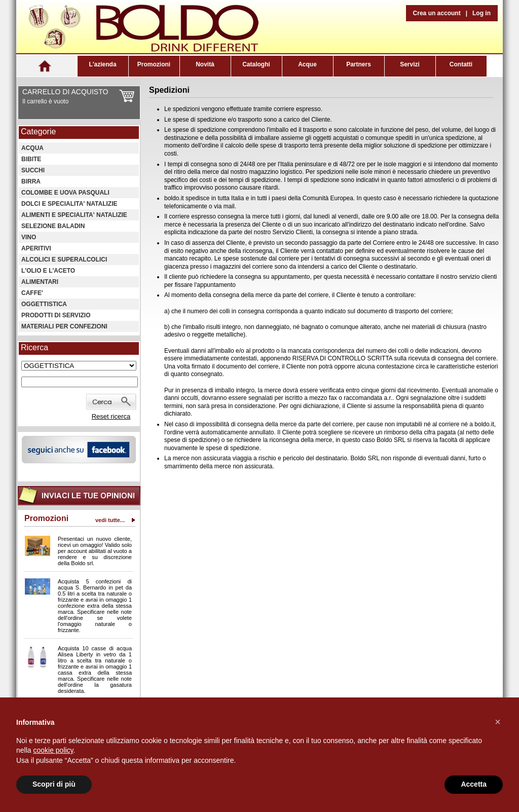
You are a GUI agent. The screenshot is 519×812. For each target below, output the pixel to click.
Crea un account (437, 13)
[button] (498, 722)
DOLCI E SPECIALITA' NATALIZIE (69, 204)
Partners (359, 64)
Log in (481, 13)
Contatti (461, 64)
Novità (205, 64)
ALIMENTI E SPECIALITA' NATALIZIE (74, 215)
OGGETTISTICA (44, 304)
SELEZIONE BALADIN (53, 226)
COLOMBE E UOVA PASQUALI (65, 193)
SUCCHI (33, 170)
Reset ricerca (111, 416)
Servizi (410, 64)
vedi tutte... (110, 520)
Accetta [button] (474, 784)
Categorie (38, 132)
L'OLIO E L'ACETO (48, 271)
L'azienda (102, 64)
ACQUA (32, 148)
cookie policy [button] (53, 750)
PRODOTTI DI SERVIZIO (56, 315)
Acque (307, 64)
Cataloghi (256, 64)
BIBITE (31, 159)
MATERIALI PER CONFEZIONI (64, 326)
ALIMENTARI (40, 282)
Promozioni (154, 64)
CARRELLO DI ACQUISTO (65, 92)
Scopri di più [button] (54, 784)
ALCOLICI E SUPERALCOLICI (64, 260)
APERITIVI (36, 248)
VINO (29, 237)
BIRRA (31, 181)
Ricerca (34, 347)
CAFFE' (32, 293)
